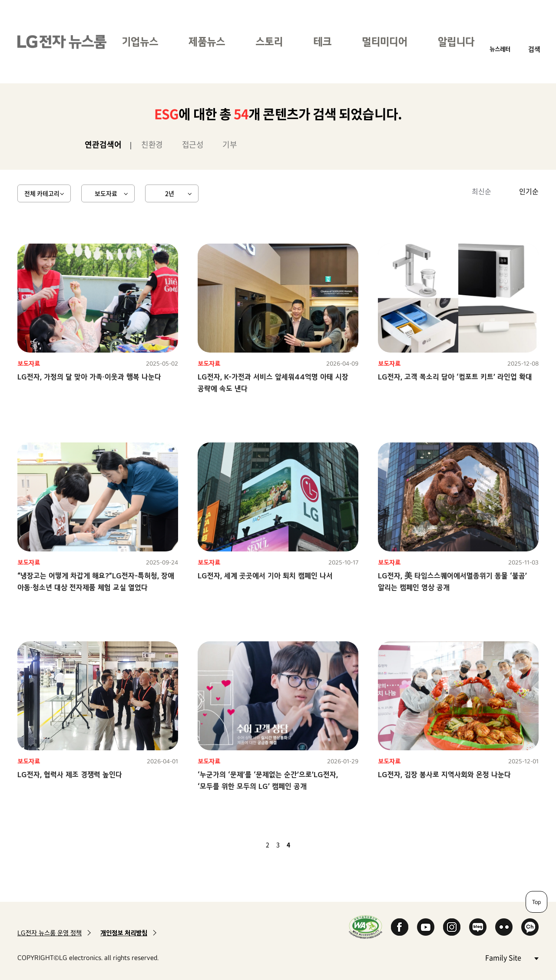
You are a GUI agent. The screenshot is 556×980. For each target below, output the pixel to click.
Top (536, 902)
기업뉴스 (140, 41)
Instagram (452, 927)
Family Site (512, 957)
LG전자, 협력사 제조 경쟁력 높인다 (70, 774)
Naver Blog (478, 927)
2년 (170, 193)
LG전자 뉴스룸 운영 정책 (50, 933)
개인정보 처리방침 (124, 933)
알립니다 (456, 41)
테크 (322, 41)
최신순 (482, 191)
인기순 (529, 191)
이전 (253, 845)
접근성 (193, 144)
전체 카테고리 (42, 193)
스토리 (269, 41)
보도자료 (106, 193)
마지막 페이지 (314, 845)
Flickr (504, 927)
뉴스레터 (500, 49)
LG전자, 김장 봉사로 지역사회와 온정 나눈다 (444, 774)
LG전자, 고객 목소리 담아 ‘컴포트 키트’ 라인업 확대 (455, 377)
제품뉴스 (207, 41)
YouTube (426, 927)
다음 (303, 845)
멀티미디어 (385, 41)
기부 (230, 144)
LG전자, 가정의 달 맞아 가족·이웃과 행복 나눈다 (89, 377)
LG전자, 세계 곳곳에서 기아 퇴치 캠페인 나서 (265, 576)
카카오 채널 (530, 927)
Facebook (400, 927)
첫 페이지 (242, 845)
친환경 (152, 144)
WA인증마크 (366, 927)
